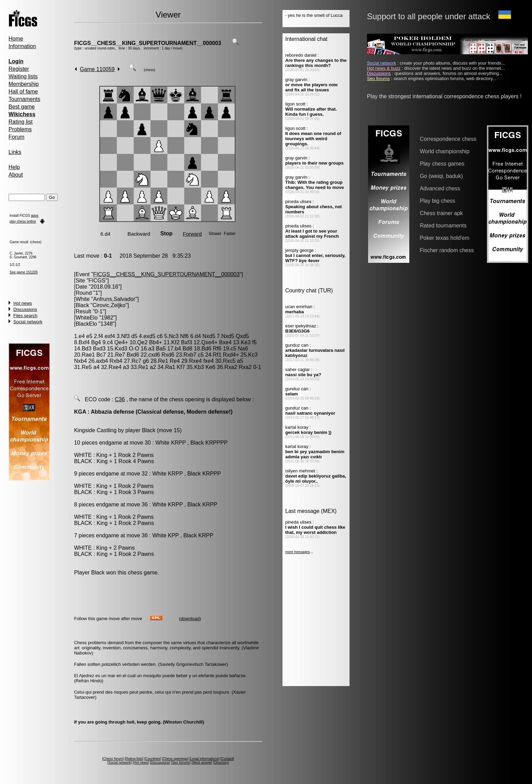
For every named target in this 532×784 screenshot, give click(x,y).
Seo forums (181, 763)
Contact (227, 759)
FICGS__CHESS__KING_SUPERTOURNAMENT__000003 (147, 43)
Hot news (23, 303)
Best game (22, 107)
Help (14, 167)
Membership (24, 84)
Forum (16, 137)
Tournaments (25, 99)
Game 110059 (97, 69)
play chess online (23, 221)
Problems (20, 129)
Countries (153, 759)
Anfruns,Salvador (114, 299)
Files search (25, 316)
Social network (28, 322)
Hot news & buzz (384, 68)
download (190, 619)
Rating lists (134, 759)
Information (22, 46)
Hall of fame (23, 92)
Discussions (25, 309)
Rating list (21, 122)
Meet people (202, 763)
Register (19, 69)
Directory (221, 763)
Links (15, 152)
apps (35, 216)
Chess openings (175, 759)
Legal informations (204, 759)
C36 (120, 399)
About (16, 175)
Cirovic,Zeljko (109, 305)
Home (16, 39)
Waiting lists (23, 76)
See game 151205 (24, 272)
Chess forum (113, 759)
